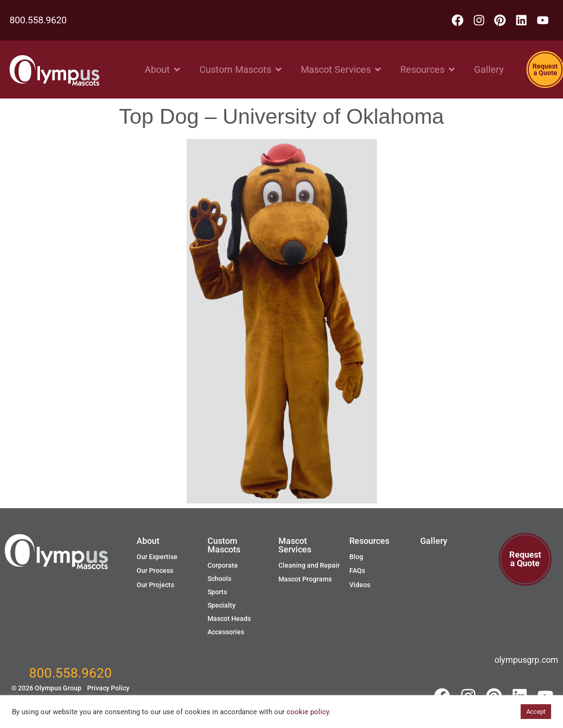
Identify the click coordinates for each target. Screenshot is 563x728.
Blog (356, 557)
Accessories (226, 632)
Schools (219, 579)
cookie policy (308, 712)
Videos (360, 585)
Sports (217, 592)
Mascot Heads (229, 619)
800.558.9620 (38, 20)
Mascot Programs (305, 579)
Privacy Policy (108, 688)
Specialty (222, 605)
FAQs (357, 571)
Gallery (434, 541)
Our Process (155, 571)
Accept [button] (536, 712)
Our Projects (155, 585)
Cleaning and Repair (309, 565)
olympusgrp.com (526, 660)
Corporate (223, 565)
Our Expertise (157, 557)
